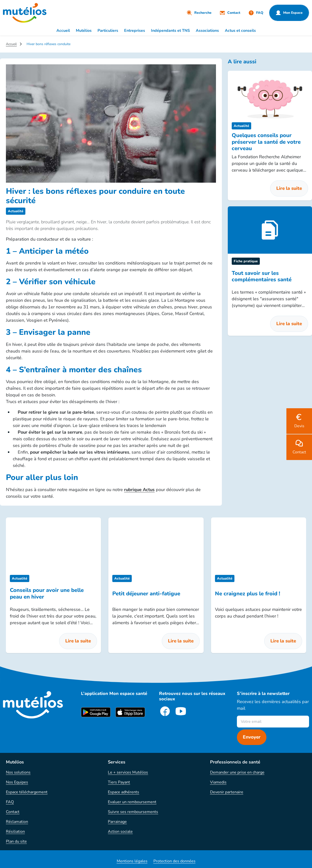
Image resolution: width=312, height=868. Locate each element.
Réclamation (17, 822)
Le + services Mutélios (128, 772)
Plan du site (16, 841)
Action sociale (120, 832)
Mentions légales (132, 861)
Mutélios (84, 31)
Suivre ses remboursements (133, 812)
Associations (207, 31)
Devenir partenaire (227, 792)
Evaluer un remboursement (132, 802)
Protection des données (174, 861)
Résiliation (15, 832)
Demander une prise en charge (237, 772)
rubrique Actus (139, 490)
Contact (13, 812)
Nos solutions (18, 772)
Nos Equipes (17, 782)
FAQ (10, 802)
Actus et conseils (240, 31)
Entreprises (135, 31)
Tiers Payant (119, 782)
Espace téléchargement (27, 792)
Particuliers (108, 31)
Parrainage (117, 822)
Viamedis (218, 782)
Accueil (63, 31)
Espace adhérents (123, 792)
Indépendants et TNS (170, 31)
